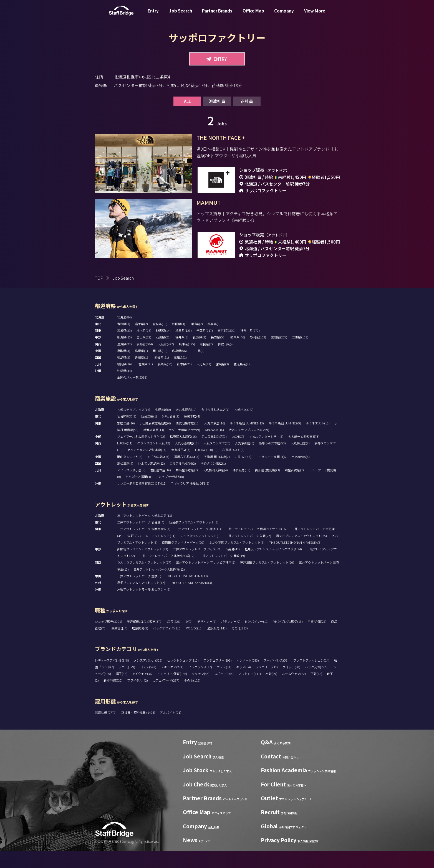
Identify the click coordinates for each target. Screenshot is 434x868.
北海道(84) (124, 334)
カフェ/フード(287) (166, 697)
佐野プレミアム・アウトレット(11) (151, 552)
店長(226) (174, 638)
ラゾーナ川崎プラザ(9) (184, 446)
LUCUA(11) (125, 460)
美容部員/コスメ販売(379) (145, 638)
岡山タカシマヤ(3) (130, 473)
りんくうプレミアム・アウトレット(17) (144, 579)
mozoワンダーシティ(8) (267, 453)
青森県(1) (124, 340)
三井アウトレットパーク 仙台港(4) (141, 539)
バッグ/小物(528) (317, 684)
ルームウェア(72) (294, 690)
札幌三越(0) (163, 426)
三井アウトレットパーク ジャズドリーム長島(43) (206, 566)
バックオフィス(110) (167, 645)
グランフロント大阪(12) (154, 460)
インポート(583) (248, 677)
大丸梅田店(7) (300, 460)
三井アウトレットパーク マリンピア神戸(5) (206, 579)
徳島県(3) (124, 374)
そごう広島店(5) (158, 473)
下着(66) (316, 690)
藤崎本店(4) (192, 433)
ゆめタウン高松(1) (213, 480)
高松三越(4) (125, 480)
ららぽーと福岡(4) (138, 493)
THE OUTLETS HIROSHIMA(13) (187, 593)
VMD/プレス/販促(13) (288, 638)
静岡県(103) (258, 354)
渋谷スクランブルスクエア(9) (249, 446)
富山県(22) (144, 354)
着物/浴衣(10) (113, 697)
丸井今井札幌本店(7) (215, 426)
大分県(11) (204, 381)
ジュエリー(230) (267, 684)
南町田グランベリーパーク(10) (183, 559)
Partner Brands (217, 15)
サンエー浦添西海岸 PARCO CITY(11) (142, 500)
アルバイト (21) (171, 729)
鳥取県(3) (124, 367)
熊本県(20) (184, 381)
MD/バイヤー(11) (257, 638)
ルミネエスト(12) (318, 440)
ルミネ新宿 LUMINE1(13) (247, 440)
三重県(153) (300, 354)
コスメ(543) (148, 684)
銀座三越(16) (126, 440)
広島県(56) (179, 367)
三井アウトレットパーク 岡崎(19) (222, 572)
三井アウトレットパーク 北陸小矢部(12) (167, 572)
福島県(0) (214, 340)
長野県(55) (218, 354)
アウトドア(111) (250, 690)
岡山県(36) (160, 367)
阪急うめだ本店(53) (272, 460)
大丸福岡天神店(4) (215, 487)
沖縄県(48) (124, 387)
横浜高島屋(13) (154, 446)
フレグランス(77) (200, 684)
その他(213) (240, 645)
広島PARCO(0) (244, 473)
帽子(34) (122, 690)
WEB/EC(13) (194, 645)
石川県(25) (163, 354)
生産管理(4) (119, 645)
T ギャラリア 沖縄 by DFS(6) (190, 500)
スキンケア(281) (172, 684)
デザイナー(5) (207, 638)
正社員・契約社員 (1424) (138, 729)
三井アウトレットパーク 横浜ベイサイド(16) (256, 545)
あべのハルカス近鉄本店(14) (147, 466)
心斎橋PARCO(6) (233, 466)
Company (284, 15)
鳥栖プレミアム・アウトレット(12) (141, 599)
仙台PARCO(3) (127, 433)
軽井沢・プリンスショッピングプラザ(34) (273, 566)
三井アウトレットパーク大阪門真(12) (159, 586)
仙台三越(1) (149, 433)
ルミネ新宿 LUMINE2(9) (285, 440)
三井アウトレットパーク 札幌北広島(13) (145, 532)
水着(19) (271, 690)
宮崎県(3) (222, 381)
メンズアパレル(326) (148, 677)
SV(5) (189, 638)
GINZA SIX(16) (214, 446)
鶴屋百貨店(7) (294, 487)
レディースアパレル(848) (112, 677)
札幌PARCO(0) (244, 426)
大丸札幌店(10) (186, 426)
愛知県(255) (279, 354)
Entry (153, 15)
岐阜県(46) (238, 354)
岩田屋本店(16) (161, 487)
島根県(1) (141, 367)
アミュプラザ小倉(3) (131, 487)
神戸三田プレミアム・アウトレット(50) (267, 579)
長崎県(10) (165, 381)
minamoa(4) (301, 473)
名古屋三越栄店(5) (214, 453)
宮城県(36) (160, 340)
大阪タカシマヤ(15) (217, 460)
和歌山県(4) (226, 361)
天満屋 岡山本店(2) (217, 473)
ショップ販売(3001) (108, 638)
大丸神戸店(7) (181, 466)
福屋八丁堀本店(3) (187, 473)
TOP (99, 294)
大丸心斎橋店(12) (187, 460)
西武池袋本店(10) (188, 440)
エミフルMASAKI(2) (183, 480)
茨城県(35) (124, 347)
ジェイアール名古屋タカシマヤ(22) (141, 453)
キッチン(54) (201, 690)
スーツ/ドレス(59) (276, 677)
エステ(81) (224, 684)
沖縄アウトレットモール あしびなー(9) (144, 606)
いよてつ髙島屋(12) (151, 480)
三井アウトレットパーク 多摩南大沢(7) (144, 545)
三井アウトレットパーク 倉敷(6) (139, 593)
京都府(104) (145, 361)
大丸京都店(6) (245, 460)
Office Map (253, 15)
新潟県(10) (124, 354)
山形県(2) (196, 340)
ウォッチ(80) (291, 684)
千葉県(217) (205, 347)
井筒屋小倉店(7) (187, 487)
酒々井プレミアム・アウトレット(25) (301, 552)
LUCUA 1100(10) (206, 466)
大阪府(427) (166, 361)
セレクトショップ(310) (183, 677)
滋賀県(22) (124, 361)
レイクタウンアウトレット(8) (200, 552)
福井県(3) (182, 354)
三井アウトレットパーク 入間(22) (248, 552)
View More (315, 15)
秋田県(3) (179, 340)
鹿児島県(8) (242, 381)
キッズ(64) (244, 684)
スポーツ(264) (224, 690)
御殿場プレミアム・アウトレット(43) (143, 566)
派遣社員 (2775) (106, 729)
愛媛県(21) (162, 374)
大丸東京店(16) (215, 440)
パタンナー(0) (231, 638)
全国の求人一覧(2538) (132, 394)
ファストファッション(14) (311, 677)
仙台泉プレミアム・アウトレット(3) (194, 539)
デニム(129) (127, 684)
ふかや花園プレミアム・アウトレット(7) (237, 559)
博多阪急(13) (241, 487)
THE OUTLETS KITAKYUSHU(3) (191, 599)
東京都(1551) (227, 347)
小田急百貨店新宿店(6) (155, 440)
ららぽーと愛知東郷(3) (304, 453)
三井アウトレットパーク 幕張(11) (198, 545)
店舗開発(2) (140, 645)
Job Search (181, 15)
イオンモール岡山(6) (272, 473)
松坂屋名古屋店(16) (183, 453)
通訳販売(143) (217, 645)
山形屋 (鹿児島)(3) (268, 487)
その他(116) (192, 697)
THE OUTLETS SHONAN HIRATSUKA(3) (295, 559)
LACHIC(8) (239, 453)
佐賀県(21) (146, 381)
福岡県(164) (125, 381)
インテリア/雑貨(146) (172, 690)
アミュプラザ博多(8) (170, 493)
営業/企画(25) (317, 638)
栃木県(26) (144, 347)
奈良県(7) (206, 361)
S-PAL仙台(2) (171, 433)
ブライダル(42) (137, 697)
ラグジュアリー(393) (218, 677)
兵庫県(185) (187, 361)
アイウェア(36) (142, 690)
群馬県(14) (163, 347)
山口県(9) (198, 367)
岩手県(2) (141, 340)
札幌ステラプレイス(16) (134, 426)
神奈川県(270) (250, 347)
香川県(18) (142, 374)
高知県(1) (180, 374)
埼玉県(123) (184, 347)
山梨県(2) (200, 354)
